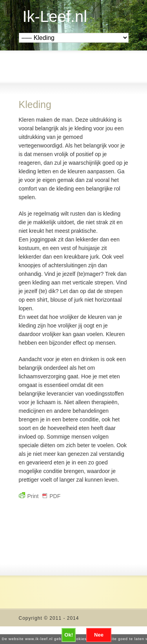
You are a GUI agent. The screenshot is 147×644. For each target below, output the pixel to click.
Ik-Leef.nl (55, 16)
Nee (99, 635)
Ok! (69, 635)
